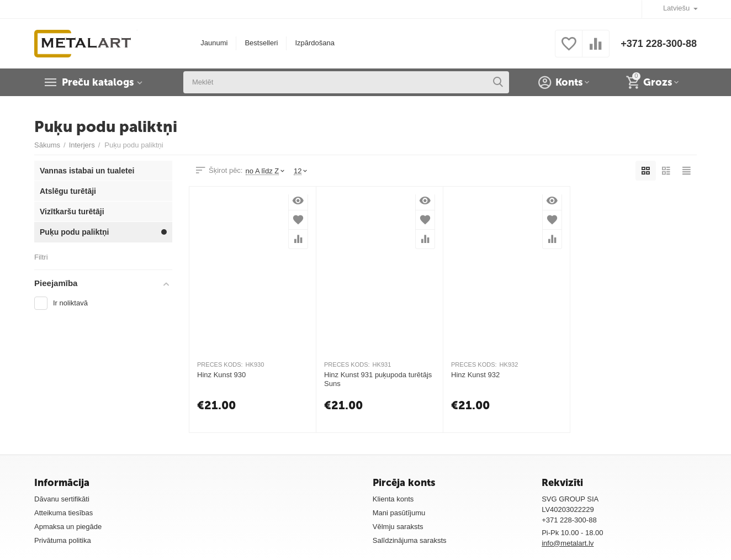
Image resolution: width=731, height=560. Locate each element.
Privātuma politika (63, 540)
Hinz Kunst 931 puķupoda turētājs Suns (378, 379)
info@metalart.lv (568, 543)
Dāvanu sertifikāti (62, 499)
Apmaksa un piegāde (68, 527)
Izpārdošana (315, 43)
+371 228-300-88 (659, 44)
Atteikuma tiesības (63, 513)
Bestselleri (261, 43)
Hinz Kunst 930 (221, 375)
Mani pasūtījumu (399, 513)
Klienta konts (393, 499)
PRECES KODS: (220, 364)
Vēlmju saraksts (398, 527)
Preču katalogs (98, 82)
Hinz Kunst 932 (475, 375)
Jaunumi (214, 43)
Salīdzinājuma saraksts (410, 540)
